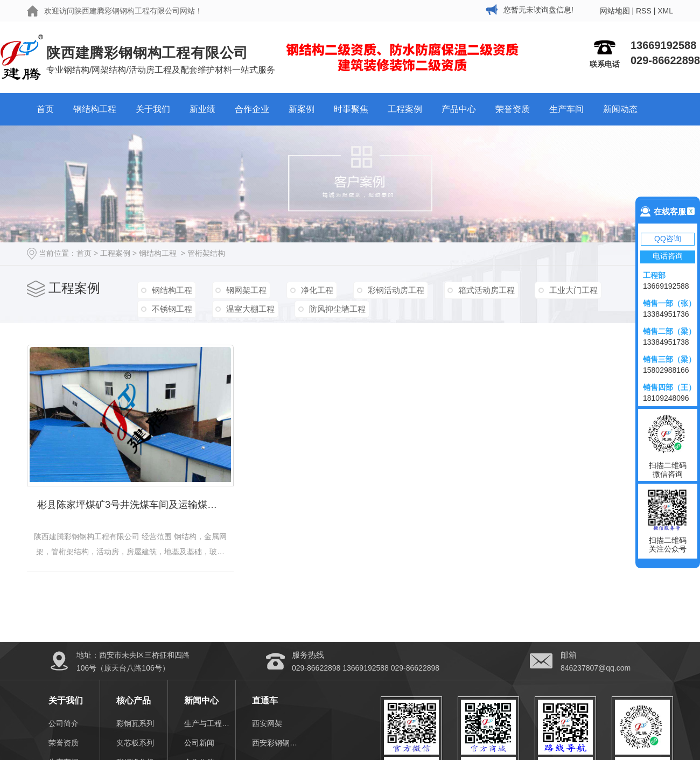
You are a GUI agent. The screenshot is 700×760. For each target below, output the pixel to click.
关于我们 (153, 109)
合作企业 (252, 109)
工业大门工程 (569, 290)
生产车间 (566, 109)
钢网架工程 (245, 290)
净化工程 (315, 290)
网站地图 (615, 11)
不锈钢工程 (171, 308)
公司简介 (64, 722)
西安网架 (267, 722)
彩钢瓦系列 (135, 722)
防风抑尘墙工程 (335, 308)
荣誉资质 (513, 109)
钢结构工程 (95, 109)
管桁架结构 (206, 253)
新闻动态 (620, 109)
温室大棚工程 (249, 308)
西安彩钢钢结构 (278, 742)
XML (665, 11)
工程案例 (405, 109)
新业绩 (202, 109)
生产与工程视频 (210, 722)
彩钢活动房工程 (393, 290)
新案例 (302, 109)
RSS (644, 11)
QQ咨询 (668, 239)
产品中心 (459, 109)
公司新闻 (199, 742)
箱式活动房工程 (483, 290)
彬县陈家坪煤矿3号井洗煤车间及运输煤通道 (132, 504)
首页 (45, 109)
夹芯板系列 (135, 742)
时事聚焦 (351, 109)
